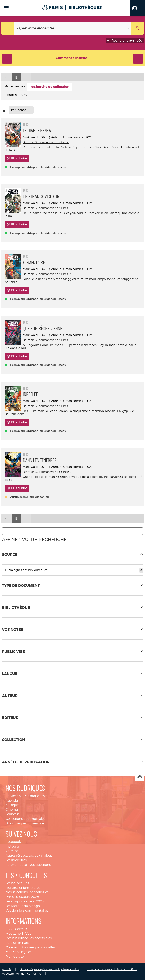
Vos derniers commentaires (27, 911)
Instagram (14, 846)
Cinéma (12, 810)
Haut (140, 777)
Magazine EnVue (19, 934)
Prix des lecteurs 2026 (22, 897)
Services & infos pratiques (25, 796)
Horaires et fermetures (23, 888)
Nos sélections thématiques (27, 892)
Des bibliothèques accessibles (29, 938)
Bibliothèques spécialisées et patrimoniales (49, 969)
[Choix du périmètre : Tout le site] (8, 28)
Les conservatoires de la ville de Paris (112, 969)
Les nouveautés (17, 883)
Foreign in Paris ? (19, 943)
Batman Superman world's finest (46, 142)
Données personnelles (38, 947)
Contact (21, 929)
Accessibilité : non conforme (21, 973)
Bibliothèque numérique (25, 823)
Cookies (12, 947)
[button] (137, 8)
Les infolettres (16, 860)
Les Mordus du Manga (23, 906)
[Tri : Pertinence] (21, 110)
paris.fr (7, 969)
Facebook (13, 842)
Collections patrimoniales (25, 819)
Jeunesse (13, 814)
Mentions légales (19, 952)
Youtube (12, 851)
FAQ (9, 929)
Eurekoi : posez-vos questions (28, 865)
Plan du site (15, 956)
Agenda (12, 800)
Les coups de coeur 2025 (25, 901)
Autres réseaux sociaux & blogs (29, 855)
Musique (12, 805)
